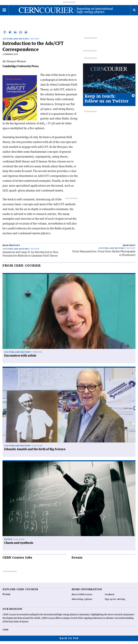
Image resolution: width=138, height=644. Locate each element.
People (8, 542)
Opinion (37, 355)
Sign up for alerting (115, 602)
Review (35, 42)
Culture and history (16, 42)
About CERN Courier (82, 597)
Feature (37, 449)
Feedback (110, 597)
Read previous (11, 248)
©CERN (6, 597)
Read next (129, 248)
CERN (5, 633)
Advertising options (82, 602)
